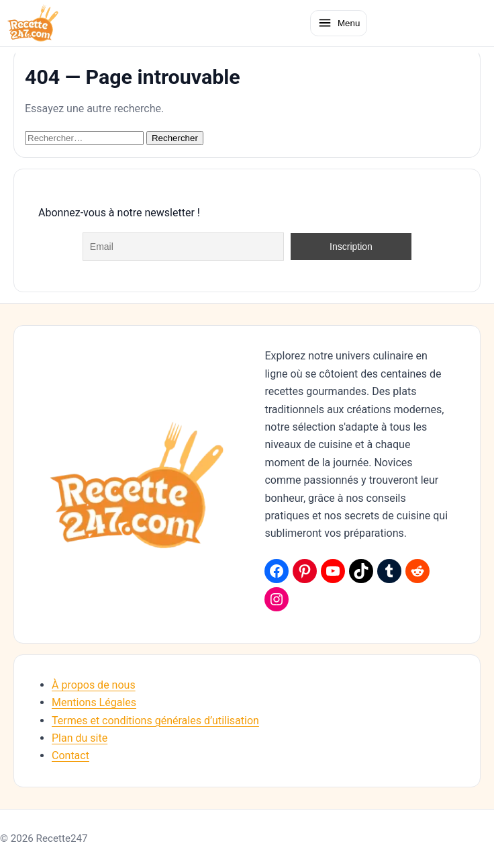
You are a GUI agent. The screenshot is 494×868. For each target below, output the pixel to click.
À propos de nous (94, 685)
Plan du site (80, 738)
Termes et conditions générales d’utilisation (155, 721)
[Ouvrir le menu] (339, 23)
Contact (70, 755)
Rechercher (175, 138)
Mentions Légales (94, 702)
